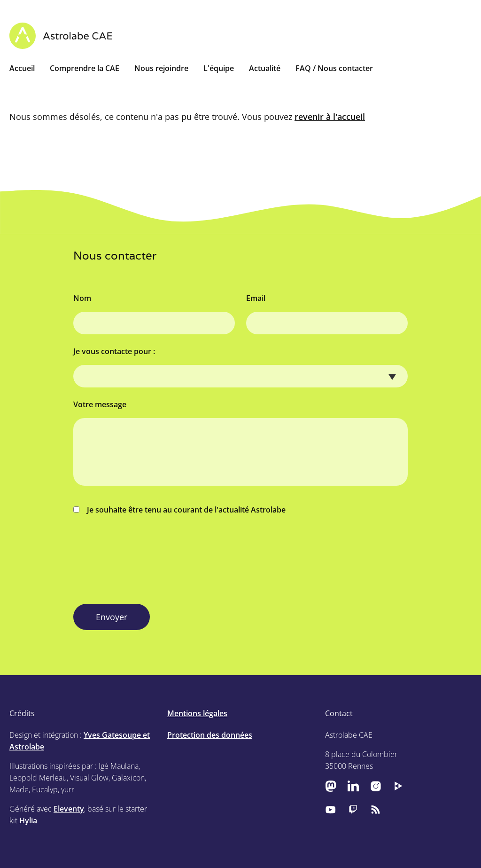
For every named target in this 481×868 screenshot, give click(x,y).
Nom (82, 298)
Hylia (28, 821)
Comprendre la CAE (85, 68)
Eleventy (69, 809)
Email (256, 298)
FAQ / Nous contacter (334, 68)
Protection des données (210, 735)
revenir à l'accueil (330, 117)
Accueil (22, 68)
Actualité (265, 68)
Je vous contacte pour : (114, 351)
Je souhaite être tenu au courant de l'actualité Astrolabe (179, 510)
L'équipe (219, 68)
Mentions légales (197, 713)
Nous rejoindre (161, 68)
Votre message (100, 404)
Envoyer (112, 617)
